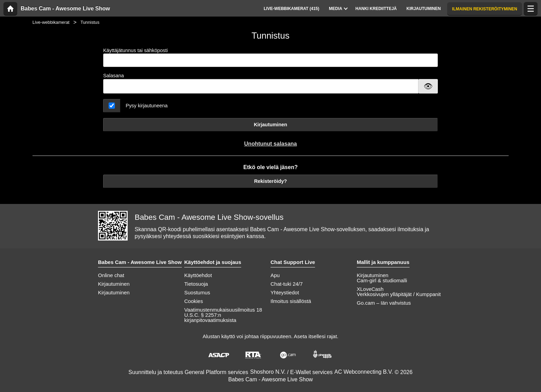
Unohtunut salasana (271, 144)
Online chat (111, 275)
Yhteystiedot (285, 292)
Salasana (114, 76)
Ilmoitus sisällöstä (291, 301)
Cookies (194, 301)
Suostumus (197, 292)
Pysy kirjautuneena (147, 106)
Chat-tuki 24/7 (287, 284)
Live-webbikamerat (51, 22)
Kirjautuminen (271, 125)
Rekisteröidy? (270, 181)
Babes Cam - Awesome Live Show (65, 9)
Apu (275, 275)
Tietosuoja (196, 284)
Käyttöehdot (198, 275)
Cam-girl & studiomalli (382, 280)
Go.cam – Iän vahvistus (384, 303)
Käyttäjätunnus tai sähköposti (270, 57)
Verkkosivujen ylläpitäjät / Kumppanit (399, 294)
